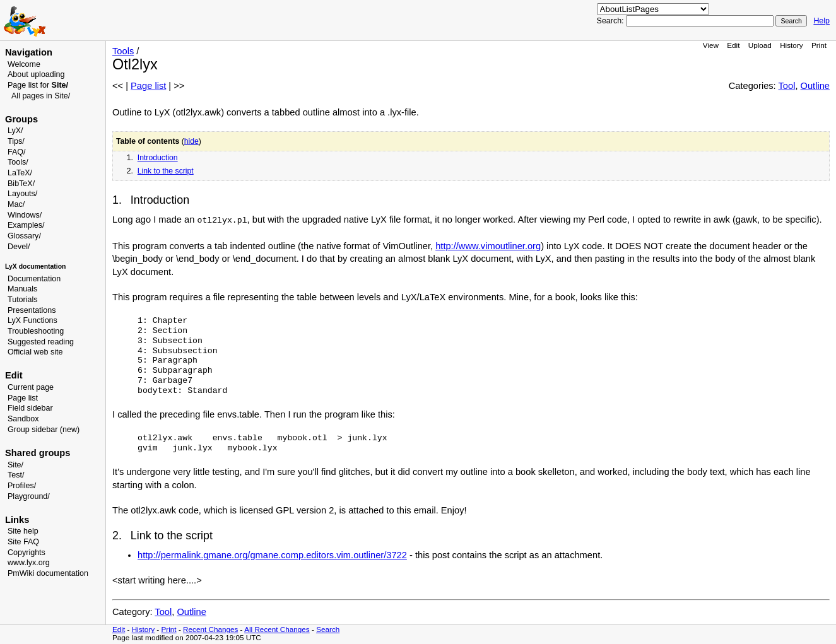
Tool (787, 86)
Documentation (34, 279)
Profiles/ (22, 486)
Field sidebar (30, 408)
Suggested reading (41, 342)
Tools (123, 51)
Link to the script (166, 171)
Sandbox (23, 419)
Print (819, 45)
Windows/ (25, 215)
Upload (760, 45)
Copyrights (26, 553)
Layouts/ (22, 194)
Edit (733, 45)
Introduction (158, 158)
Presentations (32, 310)
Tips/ (16, 141)
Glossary (23, 236)
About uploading (36, 74)
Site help (23, 531)
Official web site (35, 352)
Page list (23, 398)
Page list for (38, 85)
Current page (31, 387)
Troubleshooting (36, 331)
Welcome (24, 64)
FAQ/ (17, 152)
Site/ (15, 465)
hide (191, 141)
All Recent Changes (277, 629)
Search (328, 629)
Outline (815, 86)
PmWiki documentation (48, 573)
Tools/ (18, 162)
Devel (18, 247)
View (711, 45)
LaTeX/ (20, 173)
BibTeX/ (21, 184)
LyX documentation (35, 266)
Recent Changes (210, 629)
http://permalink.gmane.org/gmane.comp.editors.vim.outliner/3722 (272, 555)
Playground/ (29, 496)
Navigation (29, 52)
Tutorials (23, 300)
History (791, 45)
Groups (21, 119)
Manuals (22, 289)
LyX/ (15, 131)
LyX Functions (32, 320)
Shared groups (38, 453)
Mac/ (16, 204)
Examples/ (26, 225)
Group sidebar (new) (44, 430)
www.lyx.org (29, 563)
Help (821, 21)
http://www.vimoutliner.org (488, 246)
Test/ (16, 475)
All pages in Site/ (41, 96)
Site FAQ (23, 542)
